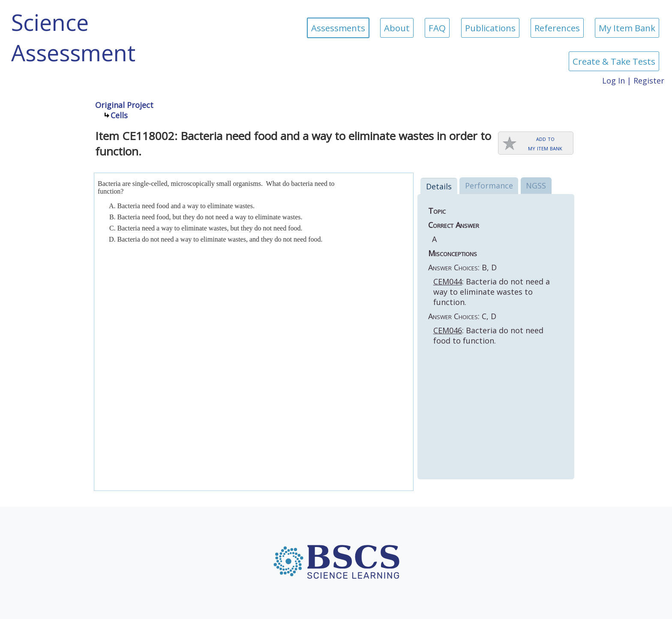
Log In (613, 81)
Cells (119, 115)
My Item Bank (627, 28)
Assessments (338, 28)
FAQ (437, 28)
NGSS (536, 185)
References (557, 28)
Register (649, 81)
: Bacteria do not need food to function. (488, 335)
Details (439, 186)
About (397, 28)
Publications (490, 28)
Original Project (124, 105)
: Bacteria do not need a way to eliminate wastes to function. (492, 292)
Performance (489, 185)
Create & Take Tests (614, 61)
